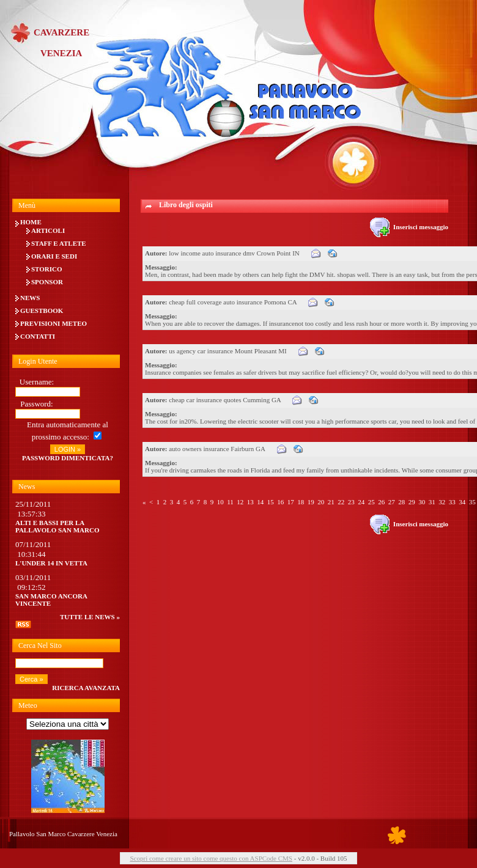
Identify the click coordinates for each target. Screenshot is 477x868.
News (30, 298)
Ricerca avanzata (86, 688)
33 (452, 502)
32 (442, 502)
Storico (47, 269)
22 (341, 502)
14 (260, 502)
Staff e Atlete (59, 243)
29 (412, 502)
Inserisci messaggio (409, 227)
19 (311, 502)
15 (271, 502)
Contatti (38, 336)
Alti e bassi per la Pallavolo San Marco (57, 526)
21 (331, 502)
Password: (36, 404)
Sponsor (47, 282)
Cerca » (31, 679)
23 (351, 502)
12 (240, 502)
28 (401, 502)
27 (392, 502)
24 (361, 502)
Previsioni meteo (54, 323)
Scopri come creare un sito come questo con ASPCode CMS (211, 858)
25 (372, 502)
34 (462, 502)
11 (230, 502)
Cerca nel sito (40, 645)
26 (381, 502)
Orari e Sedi (54, 256)
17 (291, 502)
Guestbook (42, 311)
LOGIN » (68, 449)
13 (250, 502)
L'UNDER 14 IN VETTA (51, 563)
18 (301, 502)
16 (280, 502)
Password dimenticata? (68, 458)
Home (31, 222)
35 (472, 502)
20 (321, 502)
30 (422, 502)
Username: (37, 382)
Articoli (48, 230)
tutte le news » (90, 617)
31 (432, 502)
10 (220, 502)
